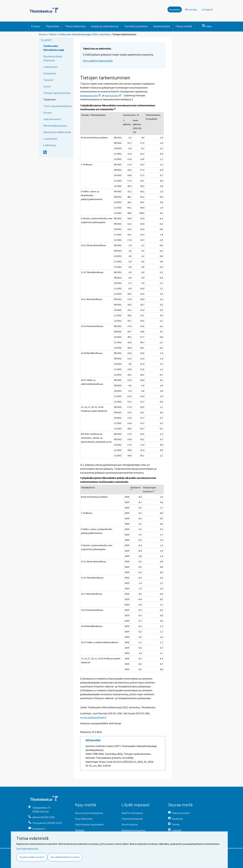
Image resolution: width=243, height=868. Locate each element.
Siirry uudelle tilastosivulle (98, 61)
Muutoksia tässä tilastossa (53, 58)
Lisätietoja (49, 145)
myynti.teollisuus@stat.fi (93, 717)
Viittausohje (93, 740)
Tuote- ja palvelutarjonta (57, 106)
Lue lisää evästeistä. (27, 849)
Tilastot (53, 34)
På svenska (191, 9)
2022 (95, 34)
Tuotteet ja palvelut (136, 26)
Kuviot (47, 86)
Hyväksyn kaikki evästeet (32, 857)
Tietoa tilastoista (75, 26)
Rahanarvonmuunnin (133, 830)
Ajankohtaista (161, 26)
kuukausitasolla (90, 95)
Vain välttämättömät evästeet (65, 857)
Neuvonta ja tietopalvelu (89, 813)
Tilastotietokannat (132, 819)
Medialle (80, 830)
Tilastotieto (52, 26)
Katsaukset (50, 73)
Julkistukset (51, 67)
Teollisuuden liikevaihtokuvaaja (74, 34)
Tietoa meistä (184, 26)
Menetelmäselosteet (55, 126)
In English (207, 9)
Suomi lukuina (130, 824)
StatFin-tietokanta (132, 813)
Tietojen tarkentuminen (57, 93)
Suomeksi (175, 9)
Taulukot (48, 80)
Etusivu (36, 26)
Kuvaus (48, 112)
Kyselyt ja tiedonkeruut (105, 26)
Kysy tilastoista (84, 819)
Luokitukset (50, 139)
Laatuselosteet (52, 119)
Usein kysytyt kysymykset (89, 824)
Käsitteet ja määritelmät (57, 132)
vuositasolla (113, 95)
